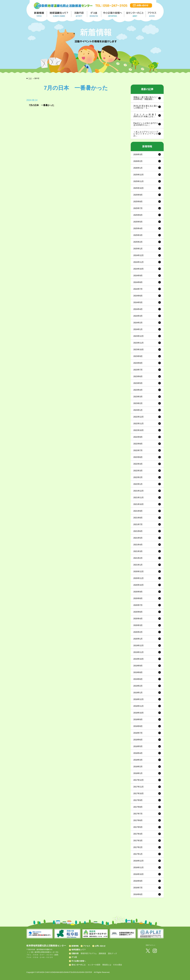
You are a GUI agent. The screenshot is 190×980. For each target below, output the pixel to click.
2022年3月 (138, 471)
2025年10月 (139, 188)
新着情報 (75, 946)
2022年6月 (138, 457)
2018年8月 (138, 726)
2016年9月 (138, 881)
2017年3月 (138, 841)
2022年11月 (139, 423)
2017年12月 (139, 780)
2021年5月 (138, 538)
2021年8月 (138, 518)
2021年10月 (139, 504)
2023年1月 (138, 410)
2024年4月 (138, 309)
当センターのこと (79, 965)
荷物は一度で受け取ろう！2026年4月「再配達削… (146, 98)
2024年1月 (138, 329)
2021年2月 (138, 558)
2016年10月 (139, 874)
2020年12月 (139, 571)
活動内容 (75, 953)
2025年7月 (138, 208)
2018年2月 (138, 767)
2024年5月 (138, 302)
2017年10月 (139, 793)
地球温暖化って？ (79, 950)
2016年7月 (138, 888)
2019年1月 (138, 693)
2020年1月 (138, 639)
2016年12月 (139, 861)
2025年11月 (139, 181)
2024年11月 (139, 262)
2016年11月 (139, 867)
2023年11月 (139, 343)
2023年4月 (138, 390)
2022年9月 (138, 437)
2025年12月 (139, 175)
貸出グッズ (112, 953)
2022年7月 (138, 450)
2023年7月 (138, 370)
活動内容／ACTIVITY (79, 14)
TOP (30, 79)
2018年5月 (138, 746)
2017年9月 (138, 800)
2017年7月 (138, 814)
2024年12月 (139, 255)
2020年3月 (138, 625)
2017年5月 (138, 827)
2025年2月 (138, 242)
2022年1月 (138, 484)
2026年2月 (138, 161)
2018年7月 (138, 733)
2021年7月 (138, 524)
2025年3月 (138, 235)
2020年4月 (138, 619)
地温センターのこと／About (135, 14)
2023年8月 (138, 363)
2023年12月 (139, 336)
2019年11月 (139, 652)
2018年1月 (138, 773)
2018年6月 (138, 740)
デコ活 (94, 14)
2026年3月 (138, 154)
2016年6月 (138, 894)
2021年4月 (138, 545)
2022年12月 (139, 417)
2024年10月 (139, 269)
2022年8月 (138, 444)
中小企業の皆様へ (113, 14)
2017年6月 (138, 820)
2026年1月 (138, 168)
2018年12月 (139, 699)
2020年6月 (138, 612)
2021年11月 (139, 497)
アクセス (87, 946)
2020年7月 (138, 605)
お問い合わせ (100, 946)
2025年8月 (138, 202)
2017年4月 (138, 834)
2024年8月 (138, 282)
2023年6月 (138, 376)
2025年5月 (138, 222)
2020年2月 (138, 632)
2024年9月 (138, 276)
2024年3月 (138, 316)
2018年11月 (139, 706)
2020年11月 (139, 578)
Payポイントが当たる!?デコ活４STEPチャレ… (146, 124)
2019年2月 (138, 686)
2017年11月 (139, 787)
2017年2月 (138, 847)
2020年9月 (138, 592)
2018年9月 (138, 719)
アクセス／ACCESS (152, 14)
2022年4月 (138, 464)
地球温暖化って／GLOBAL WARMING (59, 14)
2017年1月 (138, 854)
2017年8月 (138, 807)
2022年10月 (139, 430)
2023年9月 (138, 356)
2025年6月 (138, 215)
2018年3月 (138, 760)
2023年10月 (139, 349)
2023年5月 (138, 383)
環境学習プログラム (89, 953)
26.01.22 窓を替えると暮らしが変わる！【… (146, 107)
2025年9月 (138, 195)
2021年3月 (138, 551)
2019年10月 (139, 659)
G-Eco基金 (118, 965)
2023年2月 (138, 403)
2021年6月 (138, 531)
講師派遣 (102, 953)
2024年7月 (138, 289)
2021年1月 (138, 565)
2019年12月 (139, 645)
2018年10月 (139, 713)
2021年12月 (139, 491)
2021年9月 (138, 511)
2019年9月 (138, 666)
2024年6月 (138, 296)
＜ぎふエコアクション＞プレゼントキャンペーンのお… (146, 134)
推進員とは (107, 965)
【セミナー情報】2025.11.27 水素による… (146, 115)
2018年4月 (138, 753)
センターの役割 (94, 965)
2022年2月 (138, 477)
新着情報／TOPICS (39, 14)
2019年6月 (138, 679)
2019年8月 (138, 672)
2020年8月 (138, 598)
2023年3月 (138, 397)
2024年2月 (138, 323)
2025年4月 (138, 228)
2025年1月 (138, 249)
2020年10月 (139, 585)
